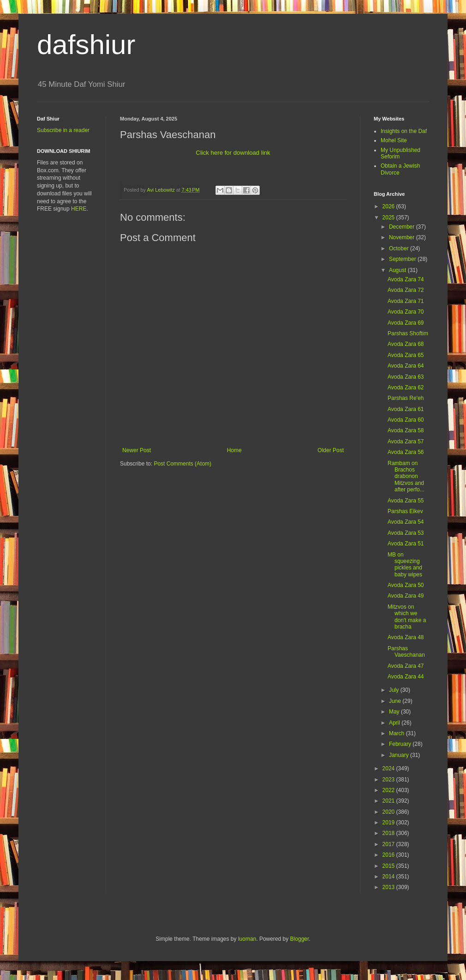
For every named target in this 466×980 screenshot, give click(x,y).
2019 (389, 823)
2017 (389, 844)
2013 (389, 887)
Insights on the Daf (404, 131)
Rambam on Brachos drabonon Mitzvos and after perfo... (406, 477)
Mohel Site (394, 140)
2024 (389, 768)
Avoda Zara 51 (406, 544)
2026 (389, 206)
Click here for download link (233, 153)
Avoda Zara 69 (406, 323)
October (400, 248)
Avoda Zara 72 (406, 290)
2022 (389, 790)
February (401, 744)
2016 (389, 855)
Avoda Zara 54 (406, 522)
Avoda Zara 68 (406, 344)
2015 (389, 866)
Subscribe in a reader (63, 130)
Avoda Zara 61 (406, 409)
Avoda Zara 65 (406, 355)
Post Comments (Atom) (182, 464)
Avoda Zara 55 (406, 501)
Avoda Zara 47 (406, 666)
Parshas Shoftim (408, 333)
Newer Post (137, 450)
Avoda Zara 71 (406, 301)
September (403, 259)
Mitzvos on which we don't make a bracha (407, 617)
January (400, 755)
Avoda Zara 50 (406, 585)
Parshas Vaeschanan (406, 652)
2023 (389, 780)
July (395, 690)
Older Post (331, 450)
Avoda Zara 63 (406, 377)
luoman (247, 939)
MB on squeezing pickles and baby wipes (405, 565)
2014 (389, 877)
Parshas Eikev (405, 511)
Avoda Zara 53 (406, 533)
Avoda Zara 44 (406, 677)
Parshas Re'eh (406, 398)
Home (234, 450)
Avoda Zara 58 (406, 430)
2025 (389, 218)
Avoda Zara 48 (406, 637)
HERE (79, 209)
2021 (389, 801)
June (396, 701)
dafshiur (86, 45)
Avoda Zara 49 (406, 596)
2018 (389, 833)
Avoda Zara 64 (406, 366)
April (395, 723)
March (397, 733)
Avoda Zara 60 (406, 420)
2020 (389, 812)
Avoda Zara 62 (406, 387)
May (395, 712)
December (403, 227)
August (398, 270)
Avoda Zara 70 (406, 312)
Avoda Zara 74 (406, 279)
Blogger (300, 939)
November (403, 237)
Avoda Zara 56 (406, 452)
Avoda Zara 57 (406, 442)
